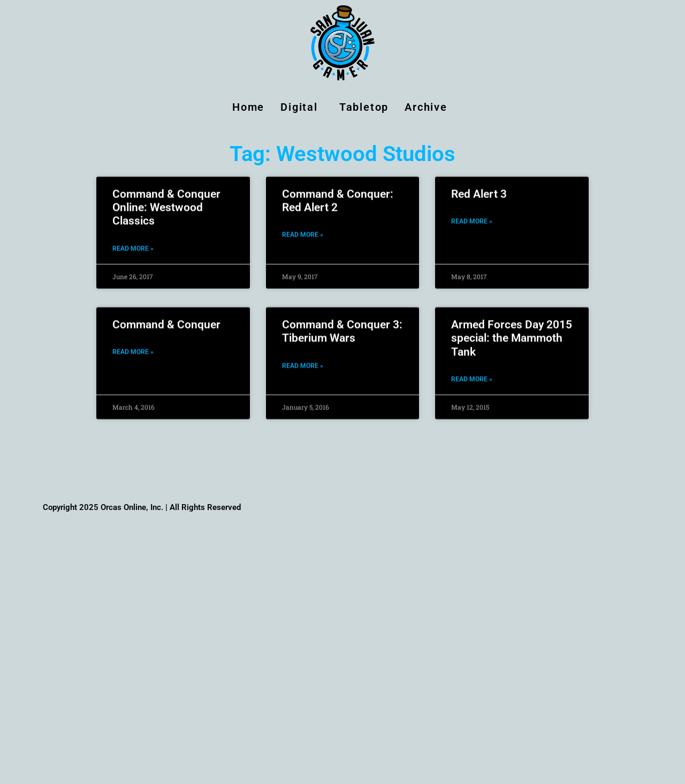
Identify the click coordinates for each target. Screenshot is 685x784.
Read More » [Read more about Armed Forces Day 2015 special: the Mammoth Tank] (472, 371)
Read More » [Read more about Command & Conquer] (133, 344)
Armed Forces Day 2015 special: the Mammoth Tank (512, 330)
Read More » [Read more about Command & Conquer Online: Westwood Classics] (133, 240)
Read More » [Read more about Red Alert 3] (472, 214)
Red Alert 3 (479, 186)
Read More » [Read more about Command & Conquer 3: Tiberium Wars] (303, 357)
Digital (302, 107)
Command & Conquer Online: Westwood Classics (166, 199)
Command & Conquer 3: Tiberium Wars (342, 324)
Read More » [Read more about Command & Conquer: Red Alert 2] (303, 227)
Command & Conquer (166, 317)
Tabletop (364, 107)
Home (248, 107)
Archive (429, 107)
